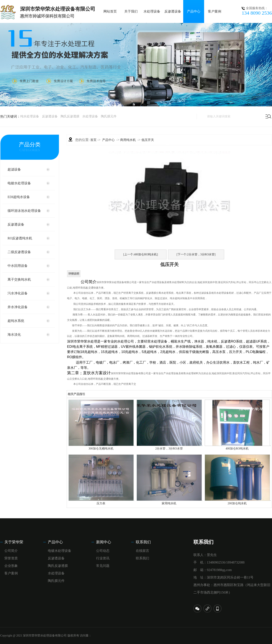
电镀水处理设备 (19, 183)
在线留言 (142, 551)
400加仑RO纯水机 (237, 449)
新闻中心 (104, 542)
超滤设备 (14, 169)
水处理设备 (152, 11)
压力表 (101, 503)
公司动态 (103, 551)
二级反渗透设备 (19, 252)
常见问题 (103, 566)
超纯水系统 (16, 321)
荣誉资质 (11, 558)
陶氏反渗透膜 (70, 116)
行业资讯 (103, 558)
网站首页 (110, 11)
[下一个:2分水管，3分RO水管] (196, 254)
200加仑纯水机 (237, 503)
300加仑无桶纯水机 (101, 449)
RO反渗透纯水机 (20, 238)
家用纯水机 (169, 503)
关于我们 (131, 11)
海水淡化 (14, 335)
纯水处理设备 (30, 116)
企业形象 (11, 566)
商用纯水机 (128, 140)
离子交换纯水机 (19, 279)
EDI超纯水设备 (19, 197)
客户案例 (215, 11)
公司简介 (11, 551)
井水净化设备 (18, 307)
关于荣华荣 (14, 542)
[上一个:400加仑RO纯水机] (141, 254)
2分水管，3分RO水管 (169, 449)
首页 (93, 140)
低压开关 (148, 140)
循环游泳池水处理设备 (24, 211)
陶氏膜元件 (109, 116)
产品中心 (194, 11)
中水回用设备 (18, 266)
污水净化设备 (18, 293)
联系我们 (143, 542)
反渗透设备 (173, 11)
